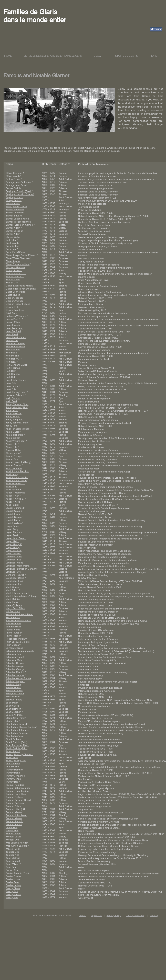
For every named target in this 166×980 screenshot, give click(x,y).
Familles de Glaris (30, 12)
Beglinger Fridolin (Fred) (19, 191)
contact (149, 114)
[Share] (156, 29)
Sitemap (154, 915)
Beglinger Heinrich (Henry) (20, 194)
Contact (83, 915)
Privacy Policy (114, 915)
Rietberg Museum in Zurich (122, 560)
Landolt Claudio (14, 511)
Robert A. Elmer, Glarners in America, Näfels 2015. (104, 148)
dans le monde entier (35, 20)
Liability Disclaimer (135, 915)
